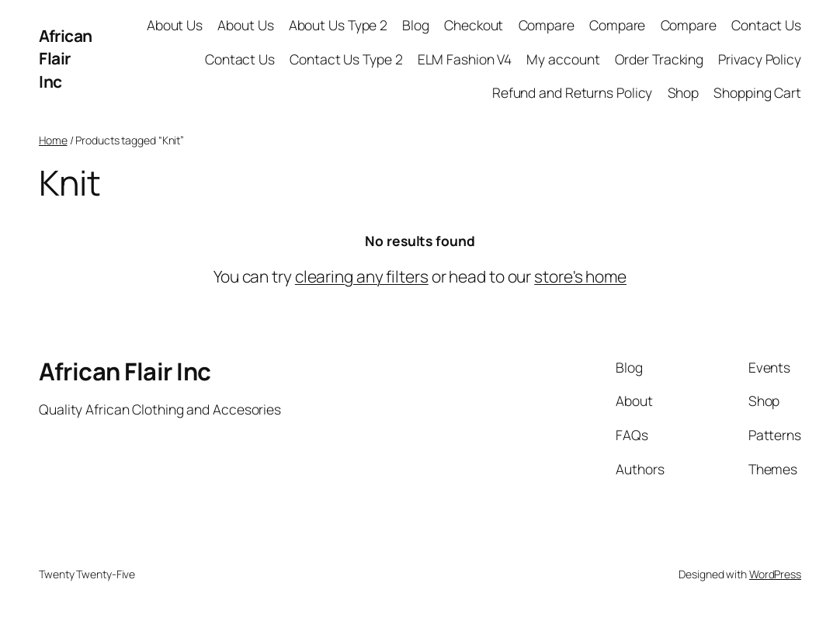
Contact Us (766, 25)
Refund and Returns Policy (573, 92)
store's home (580, 276)
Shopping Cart (757, 92)
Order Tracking (660, 59)
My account (563, 59)
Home (53, 140)
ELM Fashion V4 (465, 59)
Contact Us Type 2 (346, 59)
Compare (547, 25)
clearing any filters (362, 276)
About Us (175, 25)
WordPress (775, 574)
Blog (416, 25)
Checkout (474, 25)
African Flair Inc (66, 59)
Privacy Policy (760, 59)
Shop (684, 92)
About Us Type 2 (338, 25)
